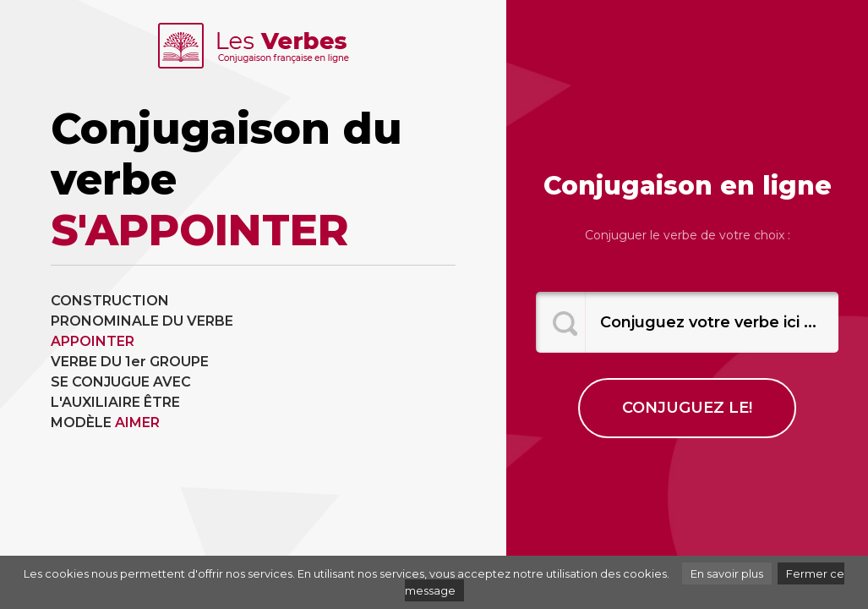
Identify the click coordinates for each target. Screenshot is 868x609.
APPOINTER (93, 341)
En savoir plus (727, 573)
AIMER (137, 422)
